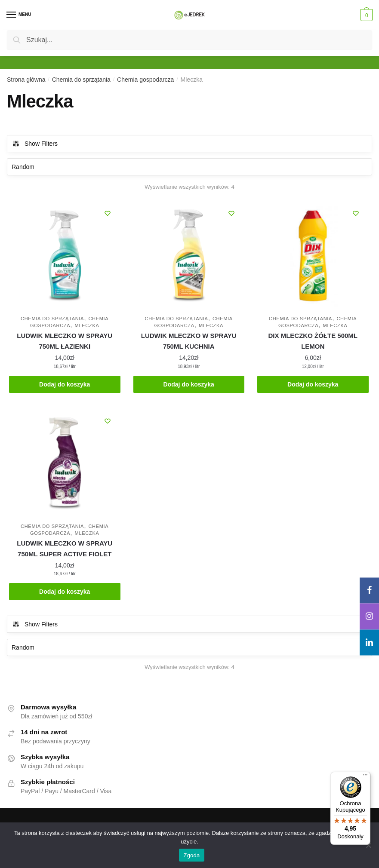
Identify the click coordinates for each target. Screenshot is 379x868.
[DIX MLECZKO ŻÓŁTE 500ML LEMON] (313, 256)
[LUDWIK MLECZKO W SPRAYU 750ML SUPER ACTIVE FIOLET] (65, 464)
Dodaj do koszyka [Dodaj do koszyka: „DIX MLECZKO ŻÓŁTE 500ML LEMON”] (313, 384)
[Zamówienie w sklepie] (189, 167)
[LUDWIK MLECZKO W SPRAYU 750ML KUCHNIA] (189, 256)
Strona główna (26, 80)
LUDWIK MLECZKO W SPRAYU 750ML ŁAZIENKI (65, 341)
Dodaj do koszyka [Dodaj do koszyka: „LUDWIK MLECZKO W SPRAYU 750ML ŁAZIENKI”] (65, 384)
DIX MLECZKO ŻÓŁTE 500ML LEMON (313, 341)
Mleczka (87, 325)
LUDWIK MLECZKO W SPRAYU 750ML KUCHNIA (189, 341)
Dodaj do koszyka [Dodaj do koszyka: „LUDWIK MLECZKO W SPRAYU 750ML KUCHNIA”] (189, 384)
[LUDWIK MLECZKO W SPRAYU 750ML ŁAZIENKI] (65, 256)
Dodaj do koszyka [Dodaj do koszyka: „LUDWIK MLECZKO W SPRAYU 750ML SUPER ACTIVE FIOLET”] (65, 592)
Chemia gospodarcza (145, 80)
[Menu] (19, 15)
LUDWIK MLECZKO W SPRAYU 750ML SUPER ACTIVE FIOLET (65, 548)
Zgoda (191, 855)
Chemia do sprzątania (81, 80)
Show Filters (35, 144)
